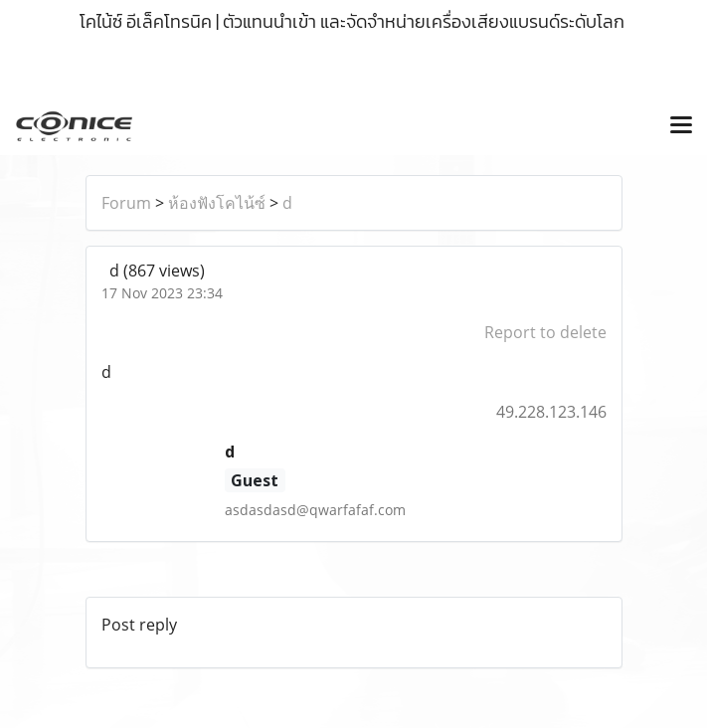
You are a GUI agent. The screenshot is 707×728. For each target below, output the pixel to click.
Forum (126, 203)
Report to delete (545, 332)
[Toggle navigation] (681, 126)
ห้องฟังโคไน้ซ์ (217, 203)
